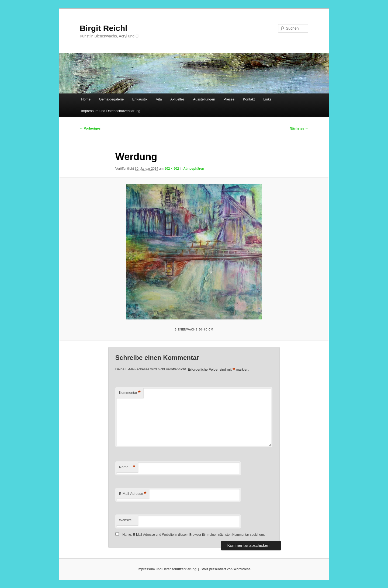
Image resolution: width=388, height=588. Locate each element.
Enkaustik (140, 99)
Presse (229, 99)
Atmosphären (194, 169)
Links (267, 99)
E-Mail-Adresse (133, 494)
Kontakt (249, 99)
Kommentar (130, 393)
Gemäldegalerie (111, 99)
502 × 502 (172, 169)
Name (127, 467)
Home (86, 99)
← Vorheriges (90, 128)
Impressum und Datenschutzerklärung (111, 111)
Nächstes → (299, 128)
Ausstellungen (204, 99)
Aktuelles (177, 99)
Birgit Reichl (104, 28)
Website (125, 520)
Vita (159, 99)
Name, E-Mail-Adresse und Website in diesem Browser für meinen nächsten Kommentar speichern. (194, 535)
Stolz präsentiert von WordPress (226, 569)
